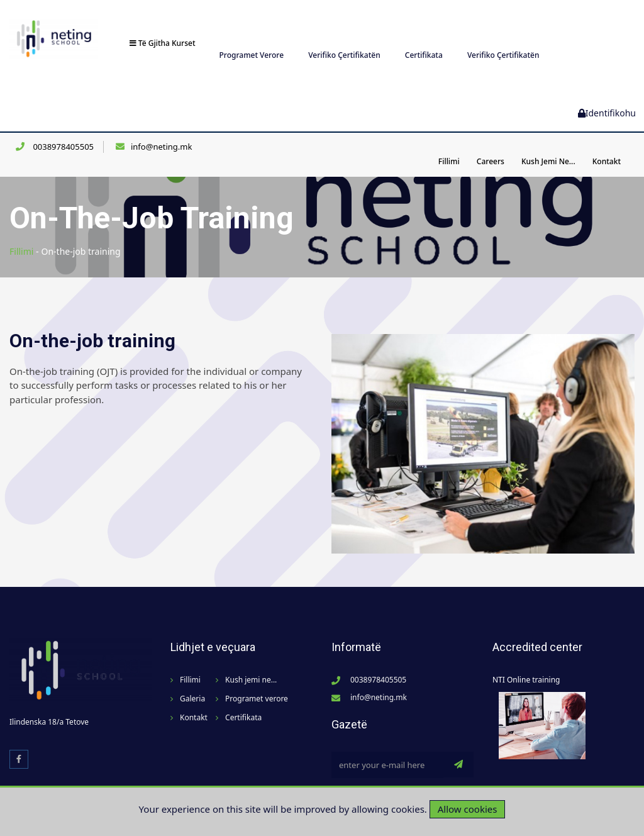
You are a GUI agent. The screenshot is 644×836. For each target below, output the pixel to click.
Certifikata (424, 39)
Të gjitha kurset (163, 27)
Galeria (192, 683)
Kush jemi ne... (548, 146)
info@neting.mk (161, 131)
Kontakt (607, 146)
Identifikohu (607, 97)
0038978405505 (62, 131)
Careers (491, 146)
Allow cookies (468, 809)
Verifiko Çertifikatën (344, 39)
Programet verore (252, 39)
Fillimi (449, 146)
